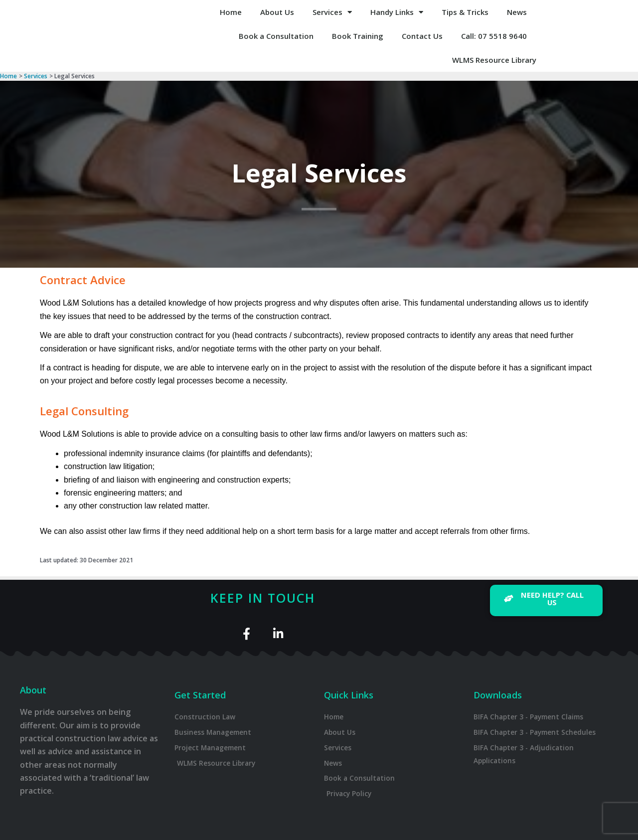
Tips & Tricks (465, 12)
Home (231, 12)
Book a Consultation (276, 36)
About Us (277, 12)
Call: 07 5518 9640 (494, 36)
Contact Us (422, 36)
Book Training (358, 36)
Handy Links (397, 12)
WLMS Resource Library (494, 60)
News (517, 12)
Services (332, 12)
